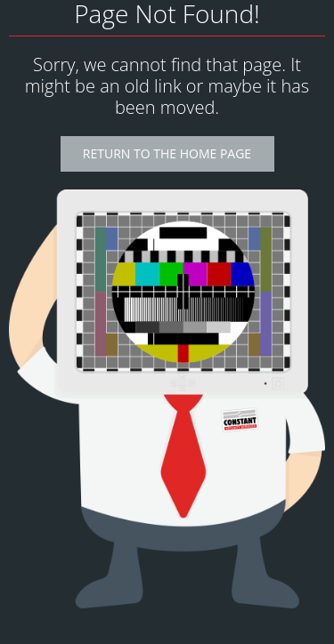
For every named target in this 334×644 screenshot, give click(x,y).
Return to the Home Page (167, 153)
